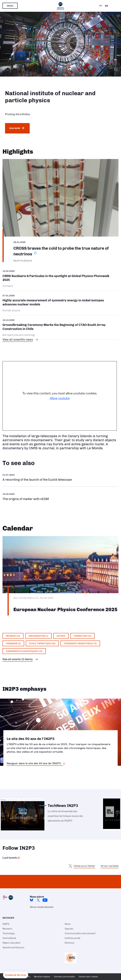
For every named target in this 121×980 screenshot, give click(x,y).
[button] (16, 975)
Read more (15, 128)
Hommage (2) (13, 643)
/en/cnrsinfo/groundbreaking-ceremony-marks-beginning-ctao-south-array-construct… (60, 327)
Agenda (69, 929)
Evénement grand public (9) (80, 643)
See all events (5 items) (18, 659)
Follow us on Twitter (84, 866)
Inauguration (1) (38, 636)
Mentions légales (42, 977)
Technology (9, 933)
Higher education (11, 943)
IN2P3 (6, 924)
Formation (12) (83, 636)
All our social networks (42, 907)
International (9, 938)
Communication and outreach (80, 933)
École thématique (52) (42, 643)
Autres (61, 636)
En (107, 6)
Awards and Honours (13, 947)
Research (7, 929)
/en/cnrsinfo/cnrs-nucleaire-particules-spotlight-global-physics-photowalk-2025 (60, 280)
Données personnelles (64, 977)
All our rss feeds (110, 866)
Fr (100, 6)
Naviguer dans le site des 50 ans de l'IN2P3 (34, 763)
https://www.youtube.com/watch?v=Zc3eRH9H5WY (60, 477)
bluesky (32, 900)
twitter (38, 900)
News (68, 924)
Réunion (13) (13, 636)
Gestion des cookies (88, 977)
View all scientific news (18, 339)
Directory (70, 943)
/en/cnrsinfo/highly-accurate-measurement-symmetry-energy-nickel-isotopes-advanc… (60, 303)
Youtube (45, 900)
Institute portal (72, 938)
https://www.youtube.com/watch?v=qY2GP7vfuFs (60, 496)
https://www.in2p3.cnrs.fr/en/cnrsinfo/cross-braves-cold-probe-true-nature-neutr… (60, 211)
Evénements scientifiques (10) (24, 651)
